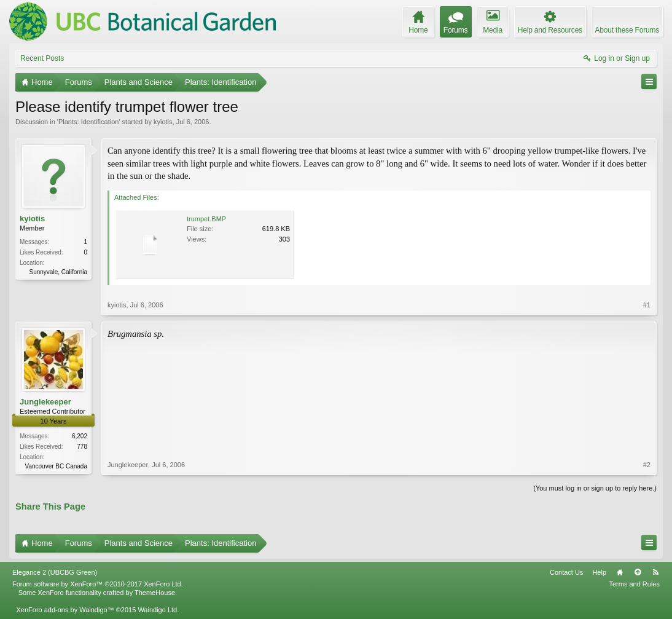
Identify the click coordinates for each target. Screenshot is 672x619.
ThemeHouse (155, 593)
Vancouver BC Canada (56, 466)
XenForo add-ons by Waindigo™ (65, 610)
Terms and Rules (634, 584)
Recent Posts (42, 58)
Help (599, 572)
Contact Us (566, 572)
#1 (647, 305)
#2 (647, 465)
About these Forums (627, 30)
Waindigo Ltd (157, 610)
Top (638, 572)
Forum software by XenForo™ (98, 584)
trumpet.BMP (206, 219)
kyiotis (163, 122)
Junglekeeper (45, 402)
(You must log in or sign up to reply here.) (595, 488)
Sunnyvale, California (59, 272)
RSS (655, 572)
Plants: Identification (88, 122)
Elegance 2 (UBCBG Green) (55, 572)
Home (620, 572)
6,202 (80, 436)
